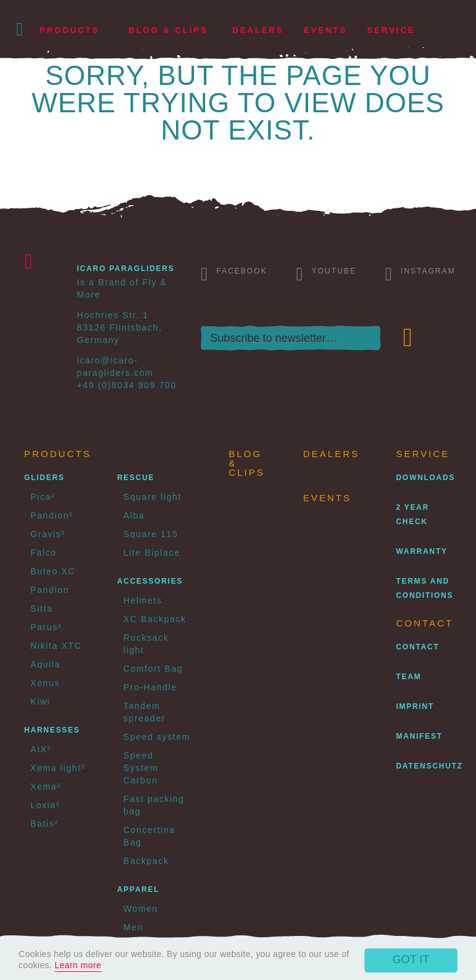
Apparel (138, 889)
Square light (152, 497)
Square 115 (151, 534)
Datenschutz (430, 766)
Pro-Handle (150, 687)
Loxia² (45, 805)
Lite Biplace (152, 553)
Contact (418, 647)
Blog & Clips (168, 30)
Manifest (419, 736)
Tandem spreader (144, 712)
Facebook (234, 274)
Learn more (78, 965)
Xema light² (58, 768)
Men (133, 927)
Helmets (143, 600)
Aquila (46, 664)
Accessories (150, 581)
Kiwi (40, 702)
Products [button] (70, 30)
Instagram (421, 274)
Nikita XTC (56, 646)
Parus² (46, 627)
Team (409, 677)
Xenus (45, 683)
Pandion (50, 590)
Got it (411, 960)
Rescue (136, 478)
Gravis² (48, 534)
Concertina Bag (149, 836)
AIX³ (41, 749)
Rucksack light (146, 644)
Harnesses (52, 730)
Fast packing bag (154, 805)
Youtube (326, 274)
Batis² (44, 824)
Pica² (43, 497)
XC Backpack (155, 619)
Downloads (425, 478)
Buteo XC (53, 571)
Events (325, 30)
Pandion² (52, 515)
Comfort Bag (153, 669)
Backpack (146, 861)
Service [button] (391, 30)
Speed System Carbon (141, 768)
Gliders (44, 478)
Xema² (46, 786)
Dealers (258, 30)
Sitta (42, 608)
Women (141, 909)
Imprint (415, 706)
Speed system (157, 737)
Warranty (422, 551)
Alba (134, 515)
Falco (43, 553)
